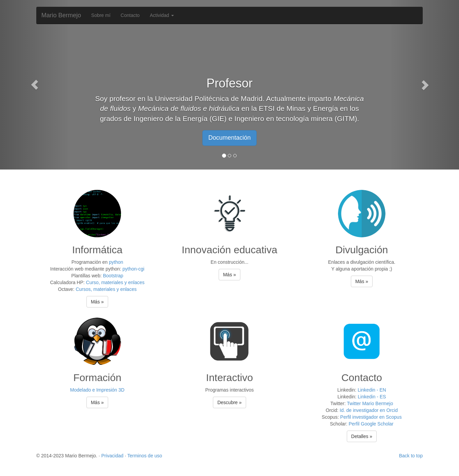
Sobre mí (101, 15)
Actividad (162, 15)
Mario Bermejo (61, 15)
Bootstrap (113, 276)
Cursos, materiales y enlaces (106, 289)
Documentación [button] (229, 138)
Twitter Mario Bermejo (370, 403)
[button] (34, 85)
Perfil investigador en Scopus (371, 417)
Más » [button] (97, 302)
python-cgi (133, 269)
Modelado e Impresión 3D (97, 390)
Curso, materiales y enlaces (115, 282)
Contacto (130, 15)
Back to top (411, 456)
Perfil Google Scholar (371, 424)
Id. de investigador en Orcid (369, 410)
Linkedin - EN (372, 390)
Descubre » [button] (229, 402)
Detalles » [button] (362, 436)
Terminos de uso (145, 456)
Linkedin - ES (372, 397)
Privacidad (112, 456)
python (116, 262)
